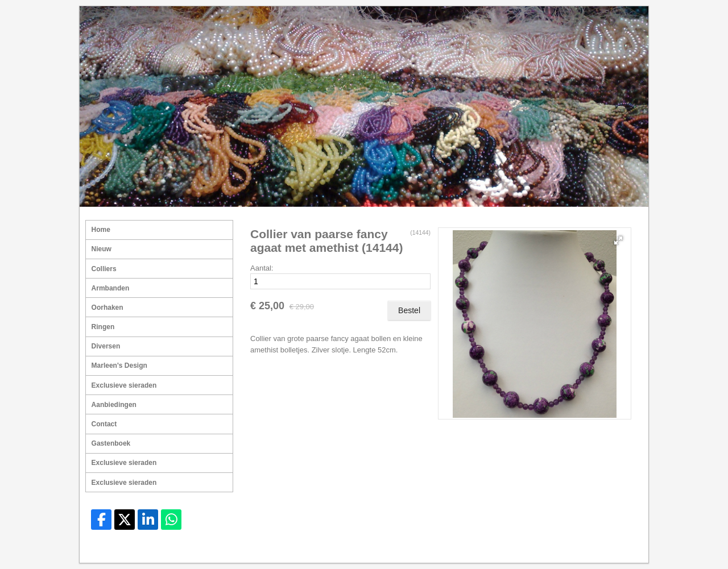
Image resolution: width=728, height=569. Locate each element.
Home (101, 230)
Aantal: (262, 268)
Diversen (106, 346)
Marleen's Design (119, 366)
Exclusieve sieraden (124, 385)
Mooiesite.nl (619, 549)
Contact (104, 424)
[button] (618, 240)
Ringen (103, 327)
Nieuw (102, 249)
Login (582, 549)
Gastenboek (111, 443)
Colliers (104, 269)
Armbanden (111, 288)
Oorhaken (107, 308)
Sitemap (552, 549)
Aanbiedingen (114, 405)
